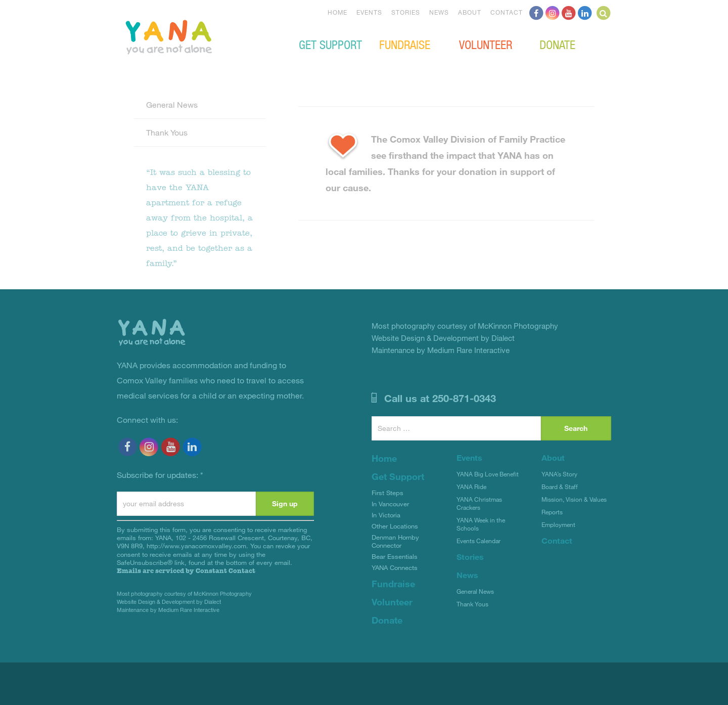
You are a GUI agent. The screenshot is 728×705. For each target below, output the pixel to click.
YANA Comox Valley (203, 36)
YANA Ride (471, 487)
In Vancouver (390, 504)
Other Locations (395, 526)
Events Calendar (479, 541)
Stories (406, 12)
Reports (552, 512)
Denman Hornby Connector (395, 541)
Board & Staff (560, 487)
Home (337, 12)
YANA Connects (395, 567)
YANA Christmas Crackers (479, 503)
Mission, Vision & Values (574, 499)
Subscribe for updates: (160, 475)
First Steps (388, 493)
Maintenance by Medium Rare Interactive (168, 610)
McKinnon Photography (223, 593)
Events (369, 12)
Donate (557, 44)
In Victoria (386, 515)
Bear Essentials (395, 556)
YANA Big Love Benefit (488, 474)
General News (172, 104)
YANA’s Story (559, 474)
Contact (507, 12)
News (439, 12)
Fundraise (405, 44)
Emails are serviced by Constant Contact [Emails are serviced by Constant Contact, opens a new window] (186, 571)
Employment (558, 524)
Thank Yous (167, 132)
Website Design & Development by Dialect (169, 602)
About (470, 12)
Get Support (330, 44)
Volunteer (486, 44)
